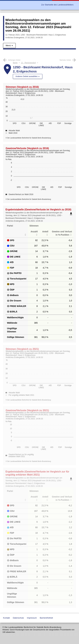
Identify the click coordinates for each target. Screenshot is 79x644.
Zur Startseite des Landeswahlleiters (57, 5)
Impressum (32, 618)
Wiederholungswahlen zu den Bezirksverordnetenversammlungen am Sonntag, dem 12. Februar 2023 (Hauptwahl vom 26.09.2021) (38, 25)
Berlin (15, 63)
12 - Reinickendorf (28, 63)
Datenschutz (18, 618)
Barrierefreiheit (46, 618)
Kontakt (6, 618)
